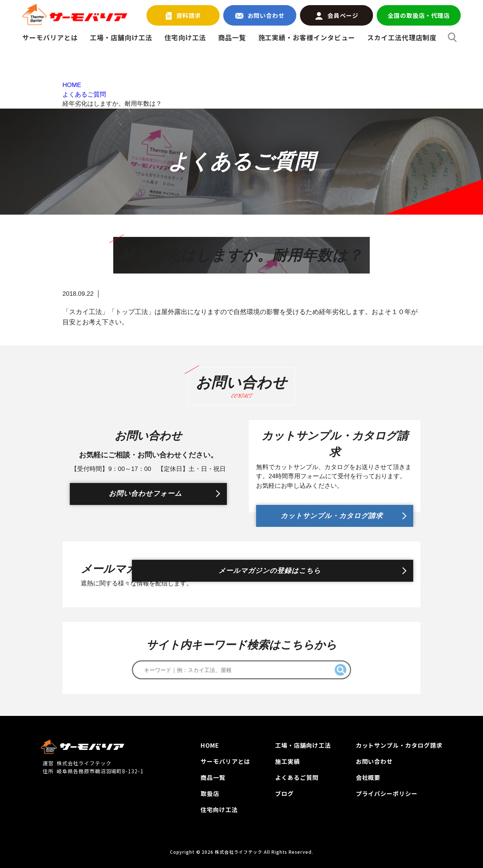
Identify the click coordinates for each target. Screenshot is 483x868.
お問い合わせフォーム (145, 498)
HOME (210, 745)
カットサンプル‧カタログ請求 (399, 745)
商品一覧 (232, 37)
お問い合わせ (260, 15)
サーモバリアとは (50, 37)
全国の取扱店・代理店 (419, 15)
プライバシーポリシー (387, 793)
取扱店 (210, 793)
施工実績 (288, 761)
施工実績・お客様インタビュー (307, 37)
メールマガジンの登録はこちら (331, 574)
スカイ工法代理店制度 (402, 37)
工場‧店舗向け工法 (303, 745)
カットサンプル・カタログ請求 (331, 512)
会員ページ (337, 15)
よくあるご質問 (297, 777)
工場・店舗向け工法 (121, 37)
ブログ (284, 793)
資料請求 (183, 15)
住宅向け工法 (185, 37)
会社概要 (368, 777)
